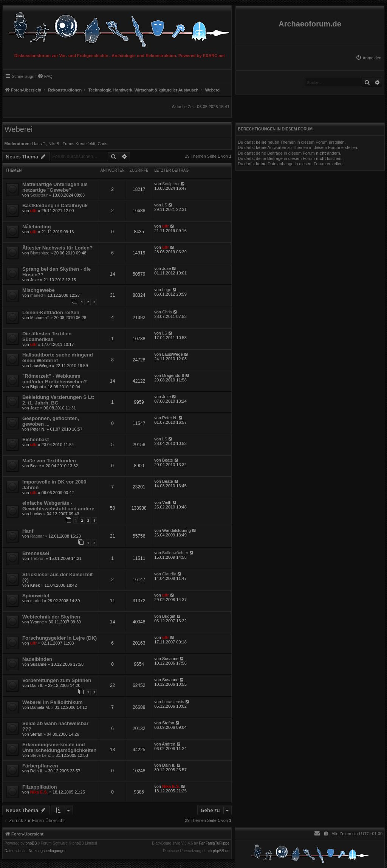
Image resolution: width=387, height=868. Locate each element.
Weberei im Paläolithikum (53, 702)
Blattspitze (40, 253)
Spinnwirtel (36, 596)
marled (37, 295)
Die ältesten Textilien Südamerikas (47, 336)
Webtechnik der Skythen (51, 617)
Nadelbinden (37, 659)
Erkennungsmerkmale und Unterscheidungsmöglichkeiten (59, 747)
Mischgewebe (39, 290)
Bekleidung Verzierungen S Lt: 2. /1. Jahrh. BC (58, 400)
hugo (167, 290)
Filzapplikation (40, 787)
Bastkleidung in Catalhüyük (55, 205)
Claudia (169, 574)
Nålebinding (36, 227)
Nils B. (54, 144)
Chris (102, 144)
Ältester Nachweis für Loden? (57, 248)
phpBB (31, 843)
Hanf (28, 531)
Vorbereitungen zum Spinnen (57, 680)
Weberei (19, 129)
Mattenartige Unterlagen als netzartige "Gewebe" (55, 187)
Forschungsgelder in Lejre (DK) (60, 638)
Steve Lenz (41, 755)
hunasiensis (173, 702)
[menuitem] (368, 58)
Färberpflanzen (40, 766)
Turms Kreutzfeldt (79, 144)
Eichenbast (36, 439)
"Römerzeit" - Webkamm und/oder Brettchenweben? (55, 379)
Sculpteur (39, 195)
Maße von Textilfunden (49, 461)
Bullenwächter (175, 553)
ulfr (34, 211)
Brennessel (36, 553)
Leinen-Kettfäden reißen (51, 312)
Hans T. (39, 144)
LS (165, 205)
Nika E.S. (39, 792)
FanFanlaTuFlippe (214, 843)
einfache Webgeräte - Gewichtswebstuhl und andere (58, 506)
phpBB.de (221, 851)
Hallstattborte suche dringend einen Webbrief (58, 358)
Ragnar (37, 536)
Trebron (37, 558)
